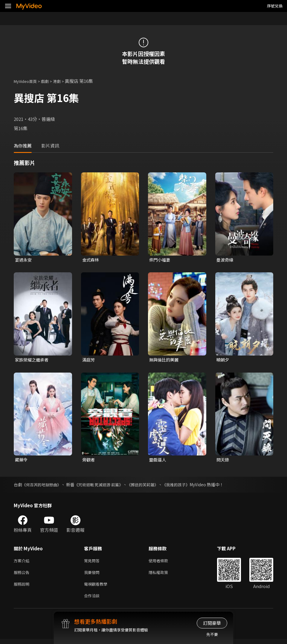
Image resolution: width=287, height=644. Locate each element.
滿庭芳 (89, 360)
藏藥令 (22, 461)
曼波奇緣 (225, 260)
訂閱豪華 (212, 623)
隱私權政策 (163, 575)
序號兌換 (275, 6)
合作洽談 (93, 600)
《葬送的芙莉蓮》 (150, 486)
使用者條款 (163, 562)
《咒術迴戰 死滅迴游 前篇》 (103, 486)
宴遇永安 (24, 260)
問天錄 (223, 461)
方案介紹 (23, 562)
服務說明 (23, 588)
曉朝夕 (223, 360)
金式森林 (91, 260)
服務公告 (23, 575)
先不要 (212, 634)
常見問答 (93, 562)
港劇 (63, 81)
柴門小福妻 (160, 260)
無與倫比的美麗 (165, 360)
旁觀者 (89, 461)
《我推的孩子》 (186, 486)
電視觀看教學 (97, 588)
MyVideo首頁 (27, 81)
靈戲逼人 (158, 461)
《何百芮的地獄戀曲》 (43, 486)
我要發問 (93, 575)
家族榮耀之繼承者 (33, 360)
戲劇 (50, 81)
